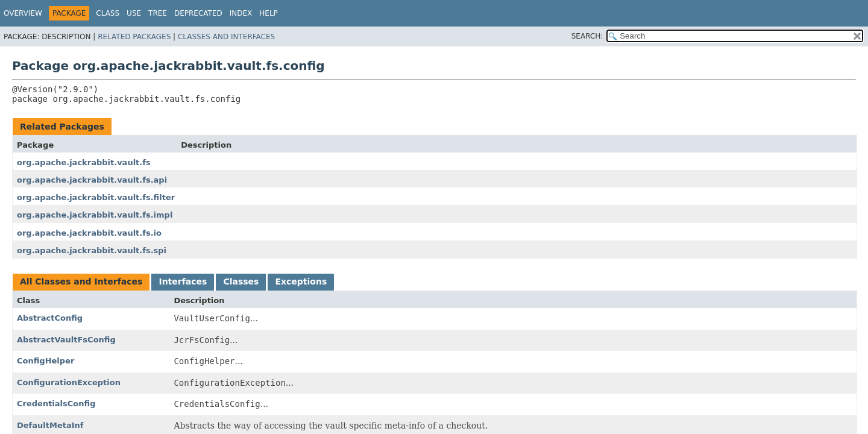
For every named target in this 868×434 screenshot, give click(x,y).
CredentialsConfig (56, 404)
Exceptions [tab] (301, 281)
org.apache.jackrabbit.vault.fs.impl (95, 215)
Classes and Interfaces (226, 37)
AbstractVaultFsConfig (66, 340)
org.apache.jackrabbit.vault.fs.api (92, 180)
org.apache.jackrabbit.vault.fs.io (89, 233)
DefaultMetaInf (50, 425)
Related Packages (134, 37)
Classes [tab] (241, 281)
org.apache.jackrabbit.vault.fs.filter (96, 197)
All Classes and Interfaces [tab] (81, 281)
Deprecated (198, 13)
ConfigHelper (46, 361)
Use (134, 13)
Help (269, 13)
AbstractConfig (50, 318)
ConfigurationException (69, 382)
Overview (23, 13)
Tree (158, 13)
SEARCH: (587, 36)
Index (241, 13)
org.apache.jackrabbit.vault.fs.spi (92, 250)
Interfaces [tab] (183, 281)
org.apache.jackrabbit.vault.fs (84, 162)
